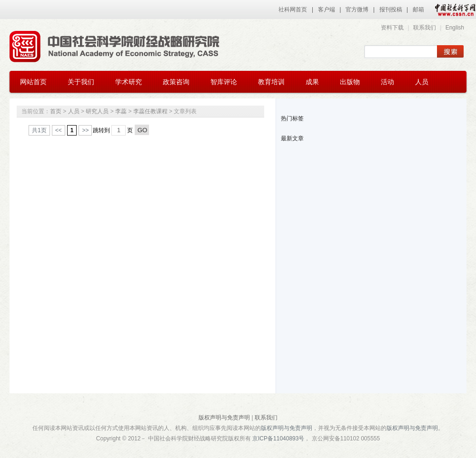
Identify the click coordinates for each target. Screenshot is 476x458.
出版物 (350, 82)
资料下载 (392, 28)
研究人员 (97, 111)
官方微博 (357, 10)
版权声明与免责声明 (224, 418)
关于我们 (81, 82)
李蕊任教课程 (150, 111)
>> (85, 130)
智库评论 (224, 82)
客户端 (327, 10)
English (455, 28)
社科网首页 (293, 10)
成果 (312, 82)
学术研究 (129, 82)
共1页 (39, 130)
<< (59, 130)
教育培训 (271, 82)
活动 (387, 82)
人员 (422, 82)
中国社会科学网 (453, 10)
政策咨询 (176, 82)
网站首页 (33, 82)
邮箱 (418, 10)
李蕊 (121, 111)
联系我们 (425, 28)
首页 (56, 111)
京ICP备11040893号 (278, 439)
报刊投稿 (391, 10)
